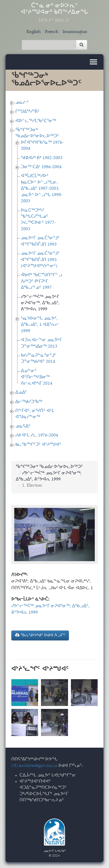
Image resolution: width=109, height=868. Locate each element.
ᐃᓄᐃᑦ (21, 393)
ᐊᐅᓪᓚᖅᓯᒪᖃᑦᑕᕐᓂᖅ (36, 121)
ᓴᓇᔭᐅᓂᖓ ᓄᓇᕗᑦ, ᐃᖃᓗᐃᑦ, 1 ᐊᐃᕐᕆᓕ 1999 (40, 325)
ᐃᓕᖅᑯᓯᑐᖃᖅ (29, 402)
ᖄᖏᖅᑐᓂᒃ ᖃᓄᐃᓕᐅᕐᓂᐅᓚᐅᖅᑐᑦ (49, 467)
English (34, 32)
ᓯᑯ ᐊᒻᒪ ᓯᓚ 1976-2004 (37, 435)
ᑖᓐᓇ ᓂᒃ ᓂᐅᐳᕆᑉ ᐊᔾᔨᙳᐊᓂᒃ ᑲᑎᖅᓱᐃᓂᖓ (55, 13)
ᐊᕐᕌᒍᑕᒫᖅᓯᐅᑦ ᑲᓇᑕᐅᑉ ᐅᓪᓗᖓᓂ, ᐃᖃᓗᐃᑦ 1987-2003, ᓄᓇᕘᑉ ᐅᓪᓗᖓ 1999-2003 (42, 189)
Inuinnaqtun (75, 32)
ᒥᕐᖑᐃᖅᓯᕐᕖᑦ (27, 112)
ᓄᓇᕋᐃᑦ (23, 426)
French (52, 32)
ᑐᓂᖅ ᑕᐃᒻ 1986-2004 (41, 167)
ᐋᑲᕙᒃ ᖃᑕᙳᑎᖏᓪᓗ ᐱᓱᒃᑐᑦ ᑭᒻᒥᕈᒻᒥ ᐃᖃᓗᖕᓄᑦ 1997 (42, 281)
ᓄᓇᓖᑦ (22, 103)
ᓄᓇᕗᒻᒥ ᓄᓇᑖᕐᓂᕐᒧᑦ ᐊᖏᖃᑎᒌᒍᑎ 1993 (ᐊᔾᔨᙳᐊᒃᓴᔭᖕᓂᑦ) (40, 260)
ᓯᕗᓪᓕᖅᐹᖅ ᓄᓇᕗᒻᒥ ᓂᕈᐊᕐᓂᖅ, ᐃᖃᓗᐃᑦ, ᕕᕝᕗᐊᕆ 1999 (40, 303)
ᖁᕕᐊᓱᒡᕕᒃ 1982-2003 (42, 158)
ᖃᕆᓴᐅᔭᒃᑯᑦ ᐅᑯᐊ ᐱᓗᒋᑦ (40, 635)
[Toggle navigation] (93, 62)
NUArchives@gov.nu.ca (34, 766)
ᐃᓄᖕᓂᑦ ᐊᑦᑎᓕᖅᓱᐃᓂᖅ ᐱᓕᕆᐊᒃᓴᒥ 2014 (37, 377)
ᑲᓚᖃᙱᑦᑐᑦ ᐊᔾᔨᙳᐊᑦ (38, 445)
